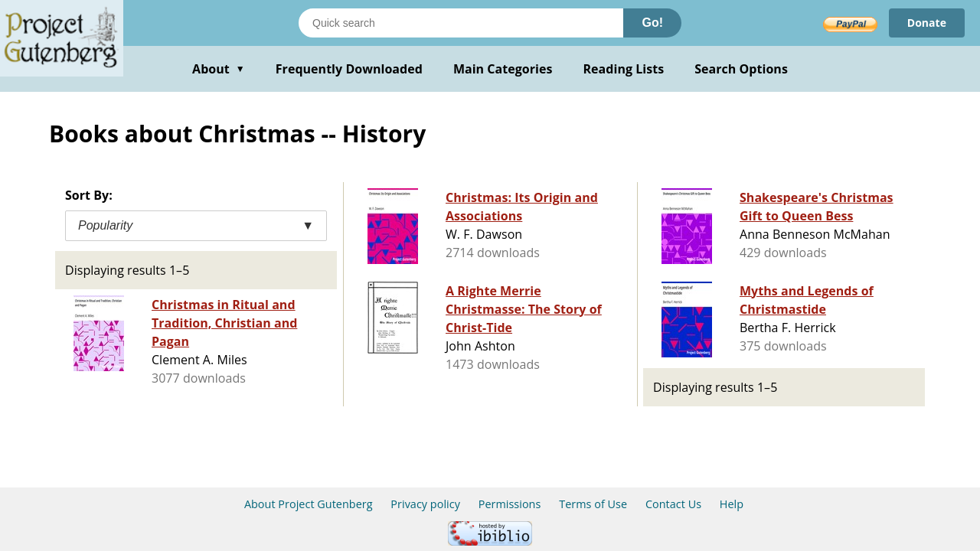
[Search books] (461, 23)
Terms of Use (593, 504)
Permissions (510, 504)
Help (732, 504)
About (219, 69)
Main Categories (503, 69)
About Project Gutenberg (309, 504)
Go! (652, 23)
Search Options (741, 69)
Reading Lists (624, 69)
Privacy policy (425, 504)
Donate (927, 23)
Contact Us (673, 504)
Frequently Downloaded (349, 69)
